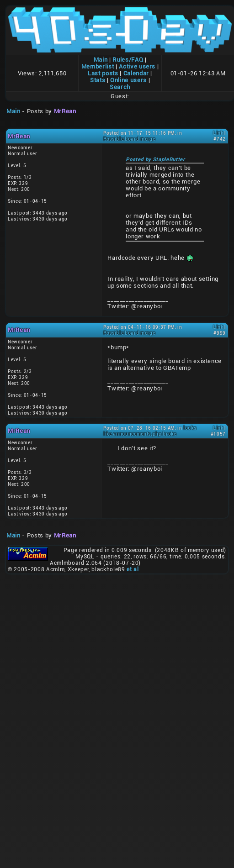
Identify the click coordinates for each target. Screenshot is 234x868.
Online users (128, 80)
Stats (98, 80)
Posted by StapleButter (155, 160)
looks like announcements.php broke (150, 431)
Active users (137, 66)
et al (133, 569)
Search (120, 87)
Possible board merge (129, 139)
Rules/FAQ (128, 60)
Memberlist (98, 66)
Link (218, 133)
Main (101, 60)
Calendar (136, 73)
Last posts (103, 73)
